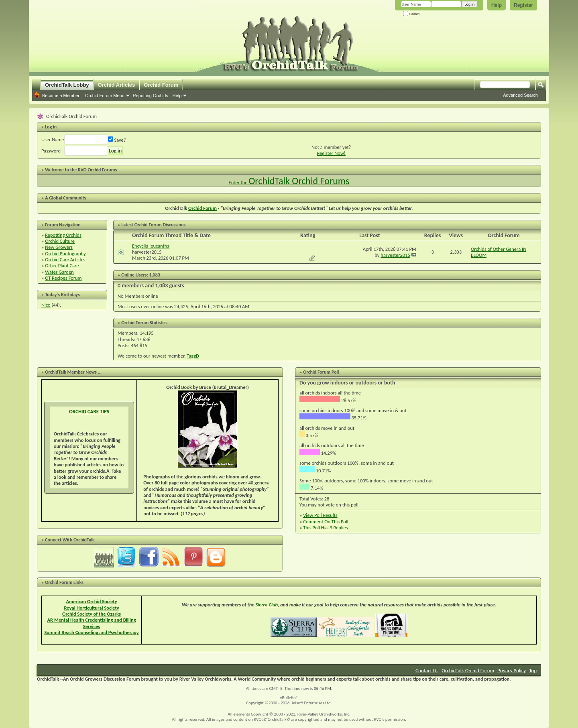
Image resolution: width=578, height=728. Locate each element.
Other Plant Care (62, 265)
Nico (46, 305)
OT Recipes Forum (63, 278)
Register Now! (331, 153)
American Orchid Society (92, 601)
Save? (412, 14)
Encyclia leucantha (151, 246)
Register (523, 5)
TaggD (193, 356)
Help (497, 5)
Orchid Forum (161, 85)
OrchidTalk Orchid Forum (468, 670)
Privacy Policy (512, 670)
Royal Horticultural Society (91, 608)
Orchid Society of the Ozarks (92, 614)
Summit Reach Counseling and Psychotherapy (91, 632)
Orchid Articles (117, 85)
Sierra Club (267, 605)
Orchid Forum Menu (105, 96)
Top (533, 670)
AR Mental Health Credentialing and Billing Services (92, 623)
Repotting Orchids (151, 96)
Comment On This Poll (326, 522)
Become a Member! (61, 96)
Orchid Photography (65, 253)
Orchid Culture (60, 241)
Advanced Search (520, 95)
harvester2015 (147, 252)
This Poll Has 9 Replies (325, 528)
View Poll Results (320, 515)
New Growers (59, 247)
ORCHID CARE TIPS (89, 412)
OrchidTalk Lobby (67, 85)
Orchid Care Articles (65, 259)
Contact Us (427, 670)
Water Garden (59, 272)
